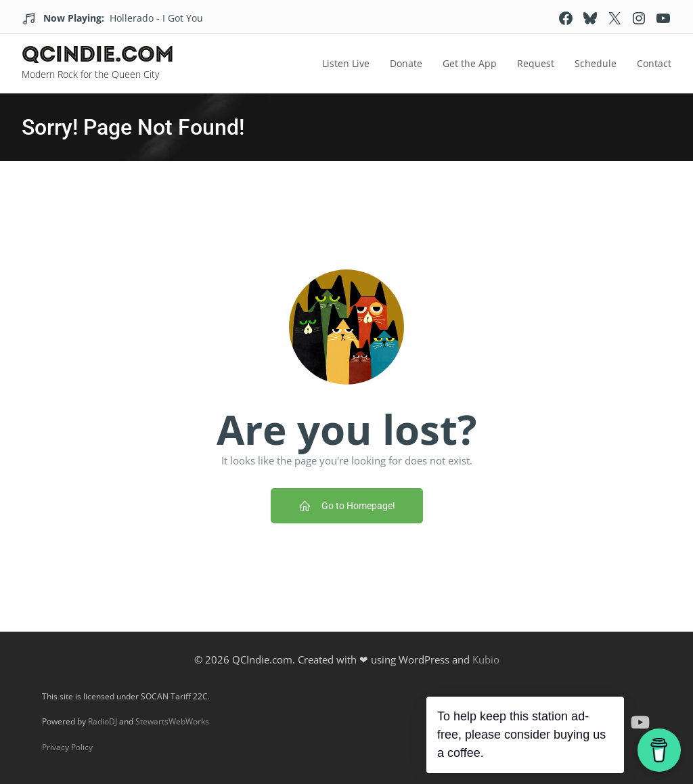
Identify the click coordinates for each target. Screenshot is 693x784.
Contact (654, 63)
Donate (406, 63)
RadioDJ (103, 721)
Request (536, 63)
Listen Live (346, 63)
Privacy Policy (67, 747)
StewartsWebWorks (172, 721)
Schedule (596, 63)
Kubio (486, 659)
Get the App (470, 63)
